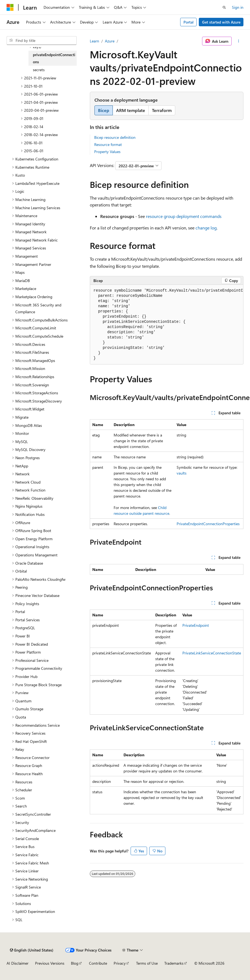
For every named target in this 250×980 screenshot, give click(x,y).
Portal (189, 22)
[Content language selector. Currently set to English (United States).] (32, 950)
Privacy (120, 963)
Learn (94, 41)
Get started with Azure (221, 22)
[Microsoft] (10, 7)
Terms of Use (147, 963)
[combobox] (42, 41)
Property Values (107, 152)
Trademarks (174, 963)
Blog (75, 963)
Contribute (98, 963)
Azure (110, 41)
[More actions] (239, 41)
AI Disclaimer (18, 963)
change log (206, 228)
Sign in (238, 7)
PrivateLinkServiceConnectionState (212, 653)
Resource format (108, 144)
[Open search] (224, 7)
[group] (167, 325)
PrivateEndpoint (196, 625)
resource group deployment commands (184, 216)
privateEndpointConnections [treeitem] (54, 58)
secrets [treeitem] (39, 70)
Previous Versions (50, 963)
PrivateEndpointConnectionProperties (208, 524)
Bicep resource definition (115, 137)
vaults (182, 473)
